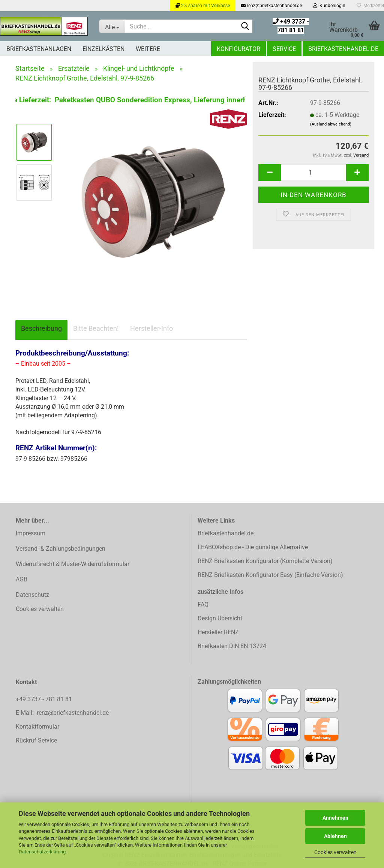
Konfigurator (238, 49)
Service (284, 49)
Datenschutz (32, 595)
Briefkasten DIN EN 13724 (232, 646)
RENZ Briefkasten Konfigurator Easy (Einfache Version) (270, 575)
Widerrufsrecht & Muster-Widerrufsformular (73, 564)
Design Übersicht (220, 618)
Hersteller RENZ (218, 632)
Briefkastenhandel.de (343, 49)
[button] (270, 173)
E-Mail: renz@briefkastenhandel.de (62, 713)
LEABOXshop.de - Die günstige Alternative (253, 547)
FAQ (203, 604)
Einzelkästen (103, 49)
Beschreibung (41, 328)
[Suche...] (112, 26)
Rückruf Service (36, 740)
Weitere (148, 49)
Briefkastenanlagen (39, 49)
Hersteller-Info (151, 328)
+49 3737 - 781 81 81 (45, 699)
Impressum (31, 533)
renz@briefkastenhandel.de (271, 6)
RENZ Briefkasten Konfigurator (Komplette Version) (265, 561)
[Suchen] (245, 27)
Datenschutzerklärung (42, 852)
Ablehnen (335, 836)
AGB (22, 579)
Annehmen (335, 818)
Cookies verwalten (335, 852)
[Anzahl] (313, 173)
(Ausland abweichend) (331, 124)
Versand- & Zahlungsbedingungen (61, 549)
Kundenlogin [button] (329, 6)
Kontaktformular (37, 727)
